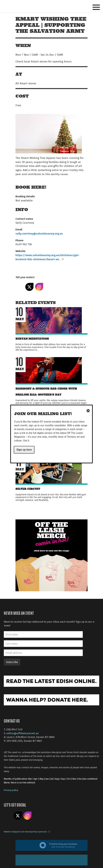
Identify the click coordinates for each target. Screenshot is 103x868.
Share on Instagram (39, 287)
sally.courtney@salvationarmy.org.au (39, 233)
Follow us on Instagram (27, 816)
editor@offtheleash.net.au (23, 733)
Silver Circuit (28, 489)
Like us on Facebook (8, 816)
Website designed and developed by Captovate (27, 832)
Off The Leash (23, 6)
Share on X (29, 287)
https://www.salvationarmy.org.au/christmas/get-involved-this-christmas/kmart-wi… (47, 257)
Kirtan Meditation (32, 339)
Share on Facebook (20, 287)
